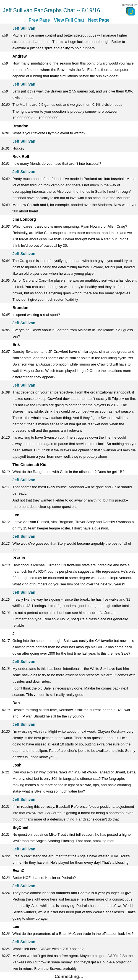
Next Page (99, 20)
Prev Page (39, 20)
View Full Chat (69, 20)
